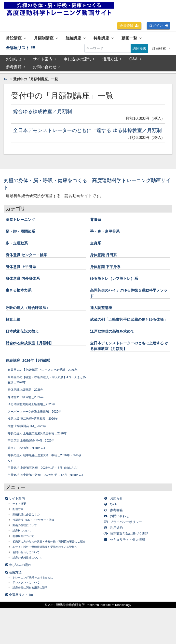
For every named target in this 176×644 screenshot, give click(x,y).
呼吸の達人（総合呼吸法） (32, 317)
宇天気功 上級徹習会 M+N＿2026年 (35, 461)
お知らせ (15, 61)
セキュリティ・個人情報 (130, 571)
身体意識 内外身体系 (26, 288)
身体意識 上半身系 (24, 276)
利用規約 (116, 559)
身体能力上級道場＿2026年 (29, 417)
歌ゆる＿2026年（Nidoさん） (31, 469)
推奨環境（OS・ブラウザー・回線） (41, 551)
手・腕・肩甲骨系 (108, 241)
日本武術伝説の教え (26, 347)
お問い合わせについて (30, 588)
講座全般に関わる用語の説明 (35, 624)
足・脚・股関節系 (23, 241)
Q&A (136, 61)
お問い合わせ (46, 69)
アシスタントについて (30, 619)
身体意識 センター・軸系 (31, 264)
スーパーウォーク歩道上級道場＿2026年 (39, 432)
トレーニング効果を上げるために (38, 614)
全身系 (97, 253)
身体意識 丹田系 (106, 264)
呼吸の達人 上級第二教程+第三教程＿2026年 (42, 454)
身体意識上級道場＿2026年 (29, 410)
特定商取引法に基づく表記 (132, 565)
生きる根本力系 (21, 300)
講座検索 (139, 50)
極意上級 (14, 329)
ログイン (158, 26)
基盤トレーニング (23, 229)
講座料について (25, 562)
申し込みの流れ (80, 61)
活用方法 (112, 61)
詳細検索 (161, 50)
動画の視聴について (28, 557)
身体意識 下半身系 (108, 276)
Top (7, 81)
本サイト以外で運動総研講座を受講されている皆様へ (54, 583)
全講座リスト (23, 49)
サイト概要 (21, 535)
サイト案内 (44, 61)
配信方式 (19, 540)
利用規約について (26, 567)
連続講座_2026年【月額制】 (34, 376)
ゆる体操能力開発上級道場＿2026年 (36, 425)
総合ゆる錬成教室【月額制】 (34, 358)
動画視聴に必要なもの (30, 546)
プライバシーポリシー (128, 553)
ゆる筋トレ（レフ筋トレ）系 (119, 288)
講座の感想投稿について (31, 594)
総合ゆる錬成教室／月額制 (49, 114)
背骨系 (97, 229)
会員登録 (129, 26)
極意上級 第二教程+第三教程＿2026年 (37, 439)
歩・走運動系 (19, 253)
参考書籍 (15, 69)
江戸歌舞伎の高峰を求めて (117, 347)
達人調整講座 (103, 317)
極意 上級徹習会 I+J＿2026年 (30, 447)
